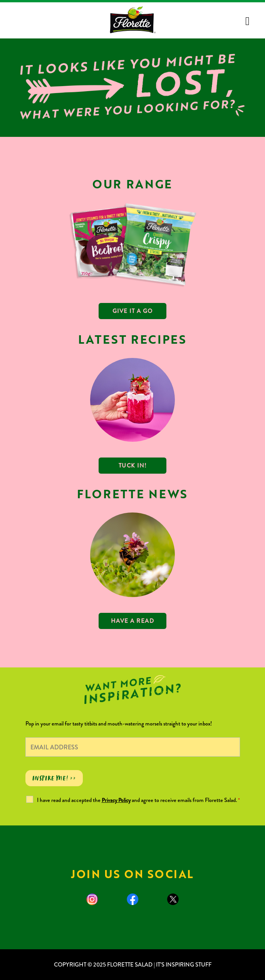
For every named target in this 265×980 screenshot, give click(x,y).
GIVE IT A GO (133, 311)
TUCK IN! (133, 466)
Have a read (133, 621)
